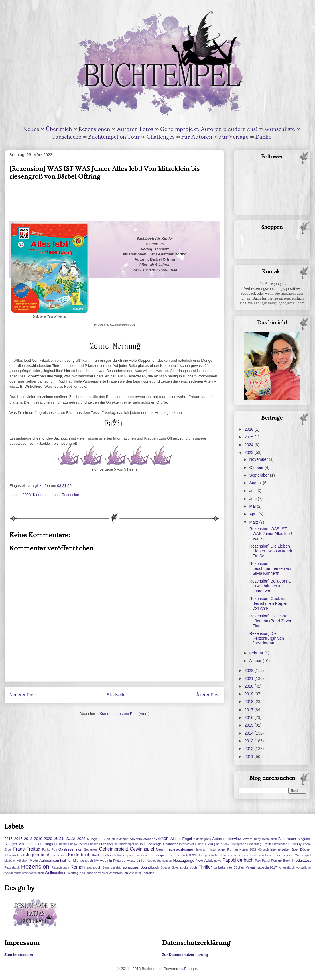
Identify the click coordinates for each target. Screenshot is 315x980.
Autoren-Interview (227, 839)
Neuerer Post (23, 695)
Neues (31, 129)
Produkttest (301, 860)
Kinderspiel (141, 855)
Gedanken (91, 850)
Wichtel (103, 873)
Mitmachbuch (83, 860)
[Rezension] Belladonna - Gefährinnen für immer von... (269, 586)
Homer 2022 (248, 850)
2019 (250, 694)
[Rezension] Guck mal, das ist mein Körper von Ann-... (268, 603)
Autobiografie (202, 839)
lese (246, 855)
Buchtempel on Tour (114, 137)
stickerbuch (188, 867)
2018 (250, 702)
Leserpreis (257, 855)
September (259, 475)
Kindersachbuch (46, 495)
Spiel (175, 868)
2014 (250, 733)
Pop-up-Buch (281, 860)
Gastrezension (70, 849)
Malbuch (10, 861)
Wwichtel (135, 873)
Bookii (63, 844)
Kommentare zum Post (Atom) (125, 714)
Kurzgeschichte (209, 855)
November (259, 459)
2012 (250, 749)
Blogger (190, 969)
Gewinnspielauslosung (174, 849)
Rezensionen (94, 129)
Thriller (205, 867)
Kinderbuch (79, 855)
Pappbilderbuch (238, 860)
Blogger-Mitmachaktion (23, 844)
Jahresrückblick (15, 855)
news (218, 861)
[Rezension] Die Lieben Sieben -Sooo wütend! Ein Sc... (270, 551)
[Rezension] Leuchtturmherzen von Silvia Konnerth (270, 568)
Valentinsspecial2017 (261, 867)
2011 (250, 757)
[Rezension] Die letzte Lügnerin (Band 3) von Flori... (270, 621)
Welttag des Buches (82, 873)
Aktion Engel (181, 839)
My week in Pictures (110, 860)
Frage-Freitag (27, 849)
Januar (256, 661)
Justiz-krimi (59, 855)
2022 (250, 670)
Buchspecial (108, 844)
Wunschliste (280, 129)
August (256, 483)
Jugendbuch (38, 855)
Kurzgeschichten (232, 855)
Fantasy (295, 844)
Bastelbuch (270, 839)
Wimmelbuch (118, 873)
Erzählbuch (280, 844)
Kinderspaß (125, 855)
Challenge (154, 844)
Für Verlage (234, 137)
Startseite (116, 695)
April (254, 514)
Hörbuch (263, 850)
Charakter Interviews (178, 844)
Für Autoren (197, 137)
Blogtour (51, 844)
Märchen (23, 861)
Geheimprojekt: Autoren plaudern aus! (209, 129)
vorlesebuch (287, 868)
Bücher (93, 844)
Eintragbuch (238, 844)
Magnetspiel (303, 855)
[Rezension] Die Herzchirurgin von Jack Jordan (266, 638)
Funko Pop (50, 850)
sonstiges (131, 867)
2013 (250, 741)
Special (166, 868)
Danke (263, 137)
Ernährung (254, 844)
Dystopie (212, 844)
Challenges (161, 137)
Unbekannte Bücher (229, 867)
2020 (250, 686)
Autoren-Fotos (135, 129)
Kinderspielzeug (162, 855)
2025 (250, 437)
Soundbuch (150, 867)
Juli (253, 491)
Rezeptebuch (60, 868)
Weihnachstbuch (33, 873)
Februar (257, 653)
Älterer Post (208, 695)
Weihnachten (56, 873)
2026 (250, 429)
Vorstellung (303, 868)
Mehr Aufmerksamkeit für (51, 860)
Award (248, 839)
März (254, 522)
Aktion (162, 838)
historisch (201, 850)
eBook (225, 844)
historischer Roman (223, 849)
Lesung (288, 855)
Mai (253, 506)
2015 (250, 725)
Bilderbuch (287, 839)
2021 (250, 678)
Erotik (267, 844)
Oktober (257, 467)
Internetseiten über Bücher (291, 849)
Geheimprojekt (114, 849)
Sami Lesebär (112, 868)
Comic (199, 844)
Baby (257, 839)
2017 (250, 710)
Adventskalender (142, 839)
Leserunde (273, 855)
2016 (250, 717)
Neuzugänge (184, 860)
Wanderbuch (13, 873)
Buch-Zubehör (78, 844)
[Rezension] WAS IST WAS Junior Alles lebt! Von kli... (270, 534)
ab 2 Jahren (120, 839)
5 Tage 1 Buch (99, 839)
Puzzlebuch (12, 868)
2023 (27, 495)
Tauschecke (67, 137)
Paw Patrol (263, 861)
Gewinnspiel (142, 849)
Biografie (304, 839)
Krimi (193, 855)
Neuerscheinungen (159, 861)
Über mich (59, 129)
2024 (250, 445)
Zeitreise (148, 873)
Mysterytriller (136, 860)
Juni (253, 499)
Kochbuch (181, 855)
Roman (78, 867)
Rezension (70, 495)
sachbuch (94, 867)
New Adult (204, 860)
